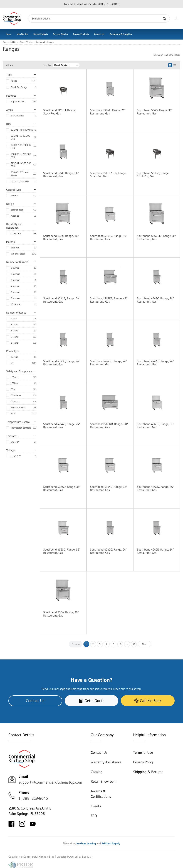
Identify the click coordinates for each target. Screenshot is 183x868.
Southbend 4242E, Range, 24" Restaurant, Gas (155, 551)
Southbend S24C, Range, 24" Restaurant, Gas (61, 175)
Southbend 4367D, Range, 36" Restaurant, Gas (155, 488)
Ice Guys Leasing (86, 843)
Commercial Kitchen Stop (13, 42)
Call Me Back (148, 701)
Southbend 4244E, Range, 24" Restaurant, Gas (62, 426)
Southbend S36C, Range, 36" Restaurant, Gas (61, 237)
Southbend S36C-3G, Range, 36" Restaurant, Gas (157, 237)
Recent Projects (41, 34)
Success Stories (60, 34)
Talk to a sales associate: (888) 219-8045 (91, 4)
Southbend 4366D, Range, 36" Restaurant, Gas (62, 488)
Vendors (30, 42)
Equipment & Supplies (121, 34)
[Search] (99, 19)
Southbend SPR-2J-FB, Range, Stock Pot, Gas (108, 175)
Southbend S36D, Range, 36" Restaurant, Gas (155, 112)
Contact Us (99, 34)
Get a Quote (92, 701)
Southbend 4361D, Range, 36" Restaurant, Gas (109, 237)
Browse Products (81, 34)
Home (9, 34)
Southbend (40, 42)
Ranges (50, 42)
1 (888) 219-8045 (33, 798)
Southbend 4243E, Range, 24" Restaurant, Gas (108, 363)
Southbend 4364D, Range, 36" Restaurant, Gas (109, 488)
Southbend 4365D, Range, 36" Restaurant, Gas (155, 426)
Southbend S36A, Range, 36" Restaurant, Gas (61, 614)
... (127, 644)
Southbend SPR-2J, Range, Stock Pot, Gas (153, 175)
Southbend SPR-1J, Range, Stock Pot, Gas (60, 112)
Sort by (47, 65)
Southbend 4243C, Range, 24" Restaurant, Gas (62, 363)
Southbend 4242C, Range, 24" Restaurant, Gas (108, 551)
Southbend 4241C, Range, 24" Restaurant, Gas (155, 300)
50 (134, 644)
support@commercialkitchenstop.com (50, 782)
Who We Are (22, 34)
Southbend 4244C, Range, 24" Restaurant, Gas (155, 363)
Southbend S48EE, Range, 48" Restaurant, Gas (109, 300)
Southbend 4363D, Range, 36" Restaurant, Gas (62, 551)
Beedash (87, 857)
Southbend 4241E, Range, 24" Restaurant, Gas (62, 300)
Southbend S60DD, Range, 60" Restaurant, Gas (109, 426)
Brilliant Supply (111, 843)
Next (144, 644)
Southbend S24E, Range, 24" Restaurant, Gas (108, 112)
